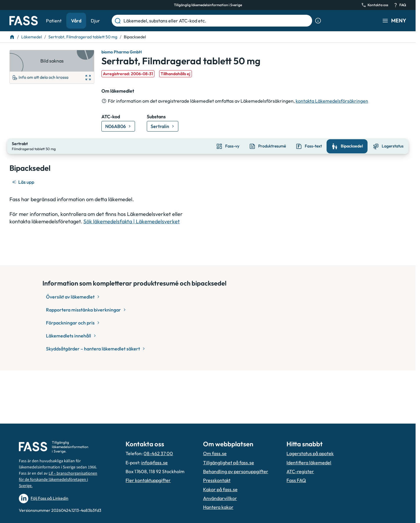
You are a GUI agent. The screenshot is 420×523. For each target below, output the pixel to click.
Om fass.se (215, 453)
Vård (76, 21)
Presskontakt (217, 480)
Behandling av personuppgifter (236, 471)
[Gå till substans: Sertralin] (163, 126)
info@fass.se (154, 463)
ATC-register (300, 471)
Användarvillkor (220, 498)
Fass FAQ (296, 480)
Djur (95, 21)
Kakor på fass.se (220, 489)
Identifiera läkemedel (309, 463)
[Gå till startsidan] (24, 21)
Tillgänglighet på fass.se (229, 463)
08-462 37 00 (158, 453)
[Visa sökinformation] (318, 21)
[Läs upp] (24, 181)
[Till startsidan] (12, 37)
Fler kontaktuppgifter (148, 480)
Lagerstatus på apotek (310, 453)
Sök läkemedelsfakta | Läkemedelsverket (132, 221)
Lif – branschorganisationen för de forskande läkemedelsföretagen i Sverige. (58, 480)
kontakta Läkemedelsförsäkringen (332, 101)
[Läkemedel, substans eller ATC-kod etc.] (217, 21)
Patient (54, 21)
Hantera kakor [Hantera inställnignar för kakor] (218, 507)
